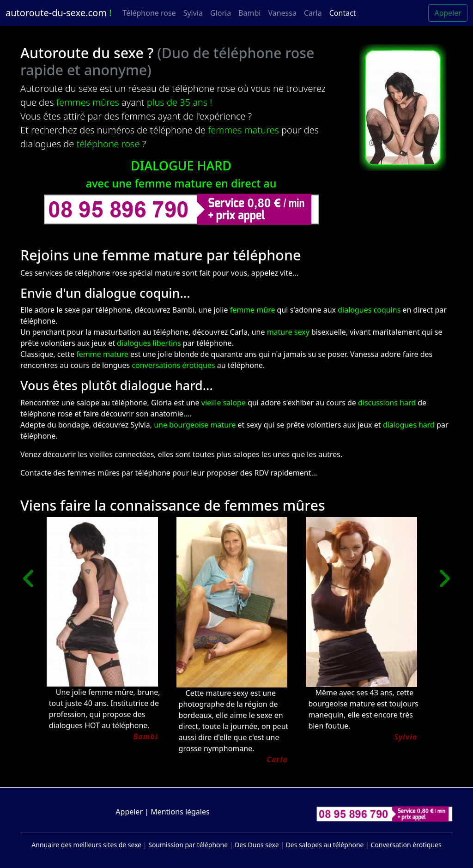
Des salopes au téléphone (325, 845)
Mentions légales (180, 812)
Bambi (249, 13)
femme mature (102, 354)
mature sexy (288, 332)
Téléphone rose (149, 13)
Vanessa (282, 13)
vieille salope (224, 403)
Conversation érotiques (406, 845)
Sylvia (193, 13)
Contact (343, 13)
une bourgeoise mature (195, 425)
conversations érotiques (173, 365)
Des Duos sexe (257, 845)
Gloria (221, 13)
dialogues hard (409, 425)
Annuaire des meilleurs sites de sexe (86, 845)
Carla (313, 13)
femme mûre (253, 310)
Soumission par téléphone (188, 845)
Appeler (448, 13)
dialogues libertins (149, 343)
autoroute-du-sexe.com (59, 13)
